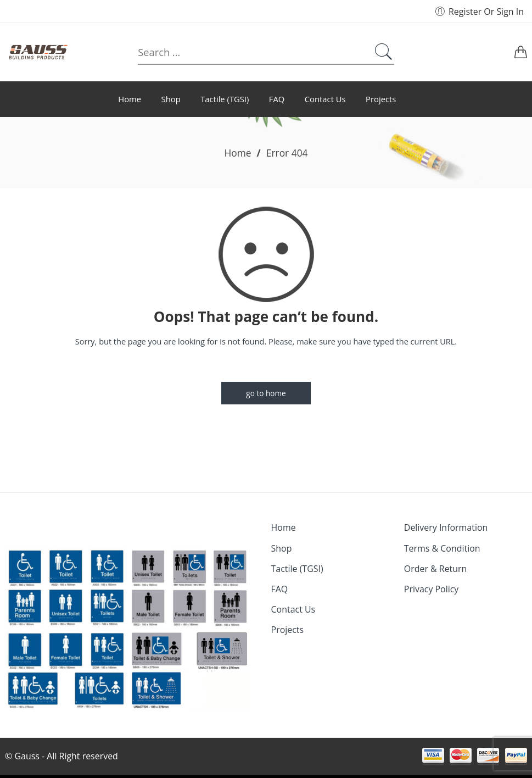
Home (237, 153)
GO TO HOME (266, 393)
